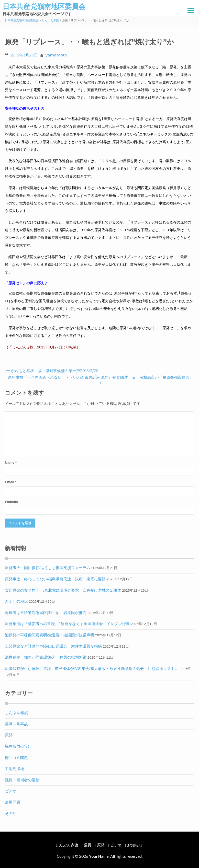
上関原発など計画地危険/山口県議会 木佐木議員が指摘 (53, 646)
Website (12, 502)
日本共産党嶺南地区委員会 (44, 7)
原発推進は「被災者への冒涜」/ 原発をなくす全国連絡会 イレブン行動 (67, 624)
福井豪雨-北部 (17, 746)
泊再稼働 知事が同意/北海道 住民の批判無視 (46, 657)
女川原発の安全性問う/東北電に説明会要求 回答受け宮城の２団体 (63, 590)
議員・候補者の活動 (22, 780)
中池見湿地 (14, 769)
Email (11, 482)
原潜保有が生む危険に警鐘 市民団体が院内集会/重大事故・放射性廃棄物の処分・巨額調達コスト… (92, 669)
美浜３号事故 (16, 724)
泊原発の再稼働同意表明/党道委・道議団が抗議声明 (49, 635)
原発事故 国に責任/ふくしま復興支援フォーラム (48, 568)
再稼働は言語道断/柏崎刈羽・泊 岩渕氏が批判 (46, 613)
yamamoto (56, 55)
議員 (87, 845)
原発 (9, 735)
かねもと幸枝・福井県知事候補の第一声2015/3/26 (52, 371)
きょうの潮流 (16, 601)
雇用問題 (13, 802)
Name (11, 462)
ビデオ (11, 791)
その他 (11, 813)
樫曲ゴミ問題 (16, 758)
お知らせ (135, 845)
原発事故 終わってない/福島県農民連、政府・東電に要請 (55, 579)
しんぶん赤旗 (16, 713)
